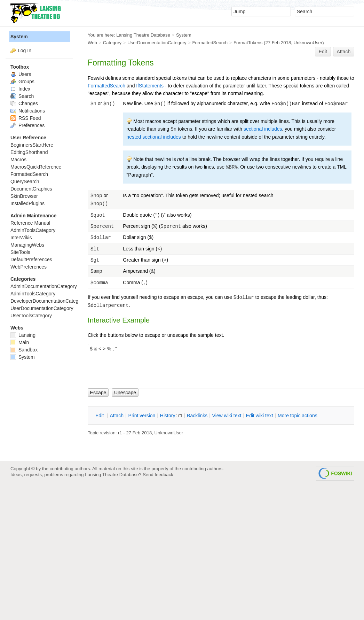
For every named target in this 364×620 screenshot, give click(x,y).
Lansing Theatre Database (143, 35)
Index (20, 89)
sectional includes (263, 129)
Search (22, 96)
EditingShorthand (29, 152)
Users (21, 74)
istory (168, 416)
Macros (18, 160)
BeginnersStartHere (32, 145)
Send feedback (158, 475)
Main (20, 342)
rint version (142, 416)
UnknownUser (308, 43)
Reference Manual (30, 223)
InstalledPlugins (27, 203)
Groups (22, 82)
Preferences (27, 125)
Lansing (23, 335)
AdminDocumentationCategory (44, 286)
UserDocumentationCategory (157, 43)
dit (100, 416)
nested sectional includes (153, 137)
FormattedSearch (210, 43)
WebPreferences (29, 267)
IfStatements (150, 86)
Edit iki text (260, 416)
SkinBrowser (24, 196)
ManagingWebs (27, 245)
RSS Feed (26, 118)
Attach (344, 52)
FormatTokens (248, 43)
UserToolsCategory (31, 316)
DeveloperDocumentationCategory (48, 301)
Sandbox (24, 350)
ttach (117, 416)
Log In (25, 51)
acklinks (197, 416)
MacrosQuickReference (36, 167)
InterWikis (21, 238)
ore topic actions (298, 416)
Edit (323, 52)
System (19, 37)
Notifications (28, 111)
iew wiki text (227, 416)
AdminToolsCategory (33, 230)
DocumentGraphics (31, 189)
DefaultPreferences (31, 259)
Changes (24, 103)
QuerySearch (25, 181)
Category (112, 43)
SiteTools (20, 252)
